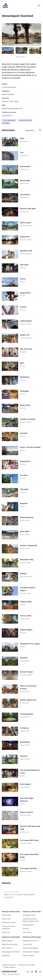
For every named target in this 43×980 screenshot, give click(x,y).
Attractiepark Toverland (11, 952)
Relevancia (31, 130)
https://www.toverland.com (12, 108)
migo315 (11, 45)
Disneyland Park (29, 915)
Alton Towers (7, 948)
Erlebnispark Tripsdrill (31, 952)
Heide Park (6, 932)
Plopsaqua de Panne (31, 941)
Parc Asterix (27, 932)
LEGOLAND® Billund (31, 948)
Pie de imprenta (10, 967)
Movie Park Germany (10, 944)
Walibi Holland (28, 955)
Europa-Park (6, 915)
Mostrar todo (22, 57)
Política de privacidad (27, 965)
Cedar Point (6, 919)
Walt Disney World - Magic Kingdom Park (31, 920)
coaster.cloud (9, 971)
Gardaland (6, 955)
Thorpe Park (28, 944)
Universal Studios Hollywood (8, 927)
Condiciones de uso (9, 965)
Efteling (26, 929)
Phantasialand (28, 925)
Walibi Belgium (7, 941)
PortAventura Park (9, 923)
